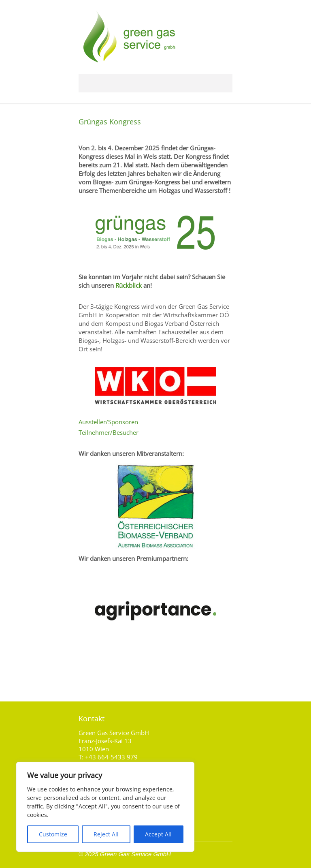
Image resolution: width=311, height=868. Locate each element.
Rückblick (129, 285)
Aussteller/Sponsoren (108, 422)
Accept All (158, 834)
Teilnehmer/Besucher (109, 432)
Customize (53, 834)
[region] (105, 807)
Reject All (106, 834)
